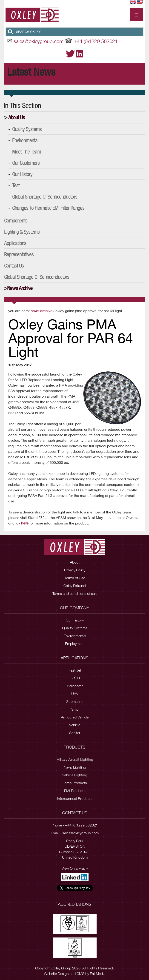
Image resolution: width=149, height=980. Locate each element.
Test (16, 185)
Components (16, 220)
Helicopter (75, 686)
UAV (75, 694)
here (25, 523)
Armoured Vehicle (75, 717)
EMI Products (75, 791)
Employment (75, 644)
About (75, 562)
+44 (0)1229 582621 (96, 41)
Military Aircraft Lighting (75, 759)
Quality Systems (27, 129)
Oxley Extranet (75, 586)
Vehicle (75, 725)
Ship (75, 709)
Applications (15, 243)
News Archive (20, 288)
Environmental (25, 140)
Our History (22, 174)
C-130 (75, 678)
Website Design (56, 974)
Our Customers (26, 163)
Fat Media (98, 974)
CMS (80, 974)
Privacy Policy (75, 570)
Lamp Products (75, 783)
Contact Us (14, 265)
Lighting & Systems (22, 232)
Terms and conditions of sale (75, 593)
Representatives (19, 254)
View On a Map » (75, 868)
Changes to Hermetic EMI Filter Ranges (48, 208)
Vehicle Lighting (75, 775)
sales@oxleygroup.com (39, 41)
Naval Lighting (75, 767)
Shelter (75, 733)
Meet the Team (27, 151)
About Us (16, 117)
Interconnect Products (75, 798)
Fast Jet (75, 670)
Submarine (75, 701)
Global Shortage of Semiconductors (45, 197)
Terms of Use (75, 578)
